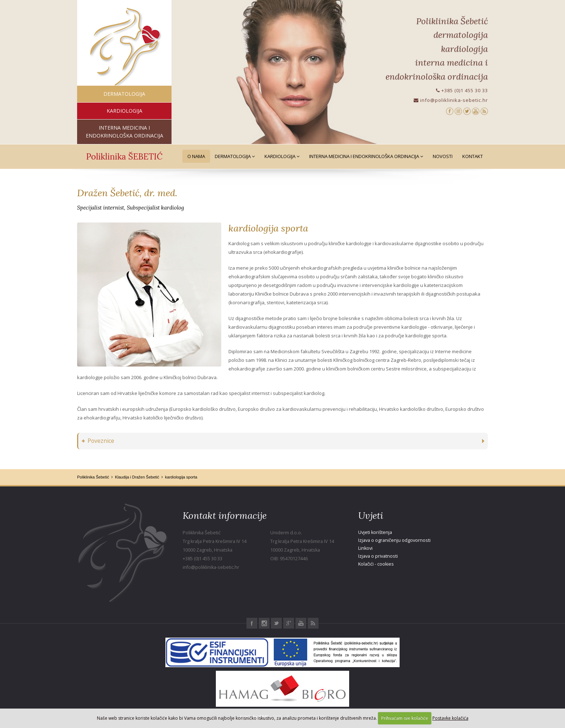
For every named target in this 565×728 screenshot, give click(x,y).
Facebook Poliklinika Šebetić (252, 623)
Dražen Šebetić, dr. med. (127, 193)
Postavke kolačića (450, 718)
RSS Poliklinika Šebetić (313, 623)
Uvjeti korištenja (375, 532)
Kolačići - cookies (376, 564)
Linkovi (365, 548)
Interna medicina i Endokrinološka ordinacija (366, 156)
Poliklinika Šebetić (93, 477)
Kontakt (473, 156)
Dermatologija (235, 156)
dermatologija (124, 94)
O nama (196, 156)
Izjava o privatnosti (378, 556)
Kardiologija (282, 156)
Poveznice (98, 441)
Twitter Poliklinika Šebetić (276, 623)
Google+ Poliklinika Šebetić (289, 623)
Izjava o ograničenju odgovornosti (394, 540)
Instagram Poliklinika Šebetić (264, 623)
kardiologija (124, 111)
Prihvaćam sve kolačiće (405, 718)
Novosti (443, 156)
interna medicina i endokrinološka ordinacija (124, 132)
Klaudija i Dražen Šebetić (137, 477)
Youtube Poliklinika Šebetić (301, 623)
